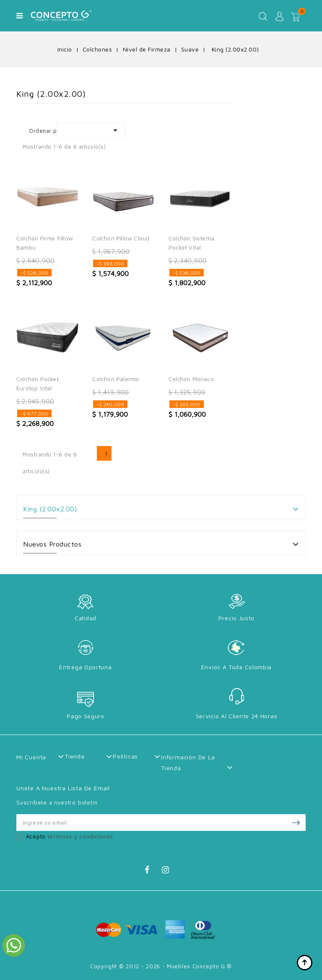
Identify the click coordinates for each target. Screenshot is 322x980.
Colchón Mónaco (191, 379)
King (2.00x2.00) (50, 509)
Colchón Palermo (116, 379)
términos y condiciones (80, 836)
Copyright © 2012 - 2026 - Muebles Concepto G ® (161, 966)
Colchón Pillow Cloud (121, 238)
